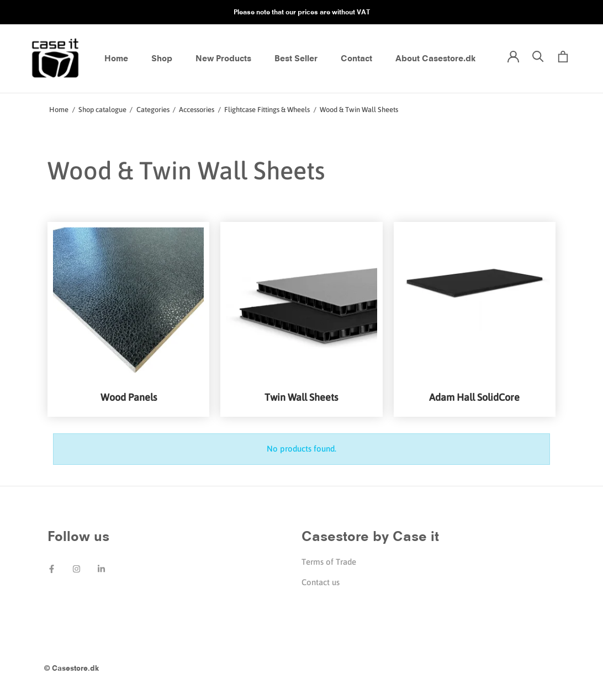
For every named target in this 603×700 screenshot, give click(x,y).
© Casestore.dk (72, 668)
